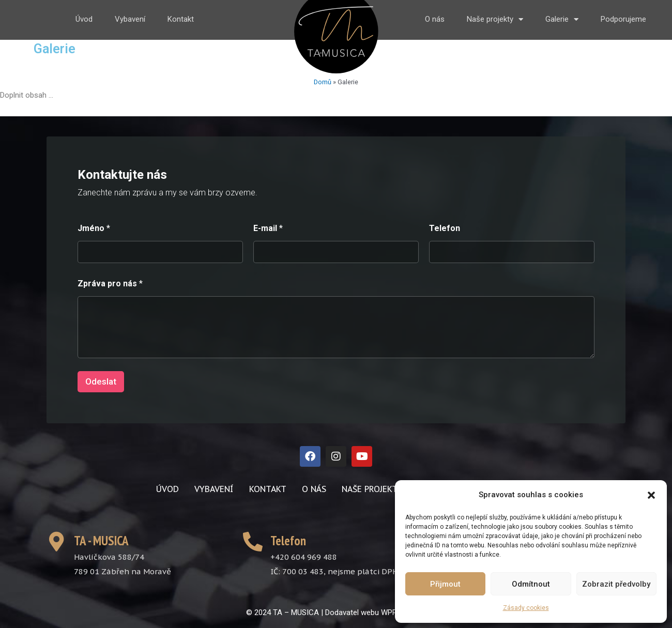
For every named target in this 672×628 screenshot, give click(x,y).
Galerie (562, 19)
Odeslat (101, 381)
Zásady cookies (526, 608)
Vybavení (130, 19)
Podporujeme (623, 19)
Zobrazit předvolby (616, 584)
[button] (651, 495)
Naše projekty (495, 19)
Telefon (445, 228)
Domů (323, 82)
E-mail (268, 228)
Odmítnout (531, 584)
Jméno (94, 228)
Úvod (84, 19)
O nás (435, 19)
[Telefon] (512, 252)
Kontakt (181, 19)
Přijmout (445, 584)
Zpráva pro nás (110, 284)
